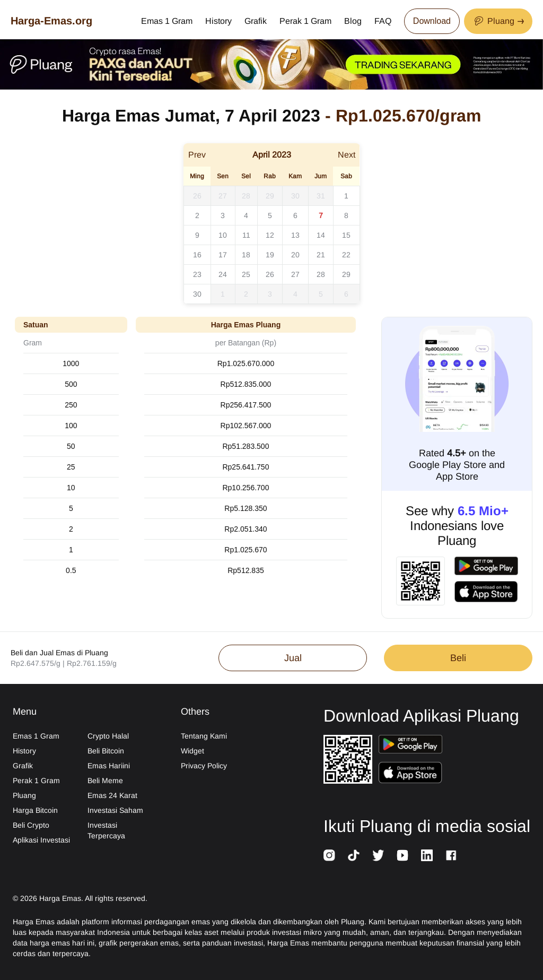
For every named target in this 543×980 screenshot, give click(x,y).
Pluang (24, 795)
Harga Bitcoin (35, 810)
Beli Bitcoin (106, 751)
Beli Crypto (31, 825)
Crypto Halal (108, 736)
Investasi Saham (115, 810)
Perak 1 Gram (305, 21)
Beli (458, 658)
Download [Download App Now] (432, 21)
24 (223, 274)
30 (295, 196)
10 (223, 235)
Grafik (256, 21)
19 (270, 255)
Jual (293, 658)
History (218, 21)
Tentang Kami (204, 736)
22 (346, 255)
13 (295, 235)
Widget (192, 751)
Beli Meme (105, 780)
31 (321, 196)
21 (321, 255)
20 (295, 255)
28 (246, 196)
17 (223, 255)
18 (246, 255)
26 (197, 196)
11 (246, 235)
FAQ (383, 21)
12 (270, 235)
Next (347, 155)
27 (223, 196)
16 (197, 255)
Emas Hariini (109, 766)
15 (346, 235)
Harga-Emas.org (51, 21)
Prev (197, 155)
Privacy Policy (204, 766)
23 (197, 274)
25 (246, 274)
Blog (353, 21)
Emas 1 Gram (167, 21)
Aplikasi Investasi (41, 840)
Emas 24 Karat (112, 795)
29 (270, 196)
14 (321, 235)
